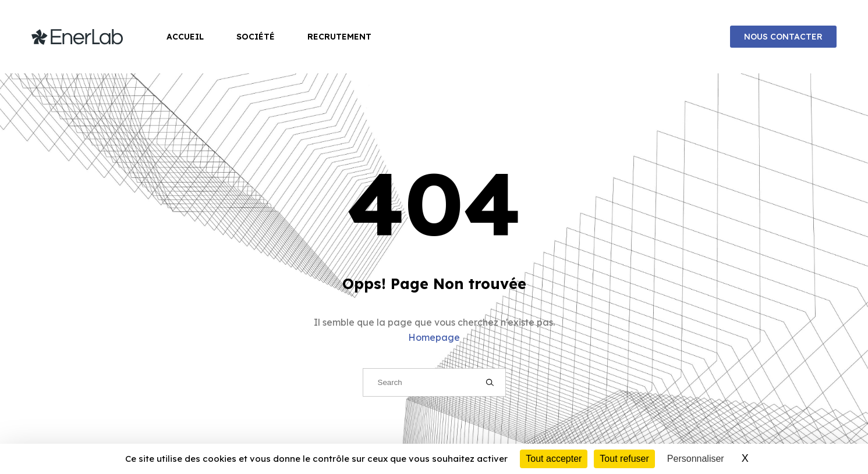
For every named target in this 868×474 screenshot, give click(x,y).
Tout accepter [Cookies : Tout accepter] (554, 459)
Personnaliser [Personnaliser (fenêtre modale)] (696, 459)
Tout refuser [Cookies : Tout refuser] (624, 459)
